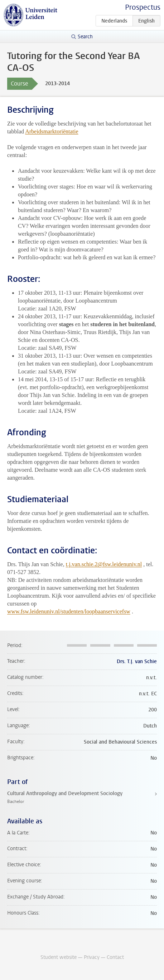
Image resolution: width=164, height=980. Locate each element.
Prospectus (143, 7)
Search (85, 37)
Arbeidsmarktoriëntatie (52, 131)
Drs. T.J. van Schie (137, 661)
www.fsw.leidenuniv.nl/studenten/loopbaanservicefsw (69, 611)
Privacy (92, 957)
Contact (115, 957)
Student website (59, 957)
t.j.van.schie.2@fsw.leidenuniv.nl (104, 564)
